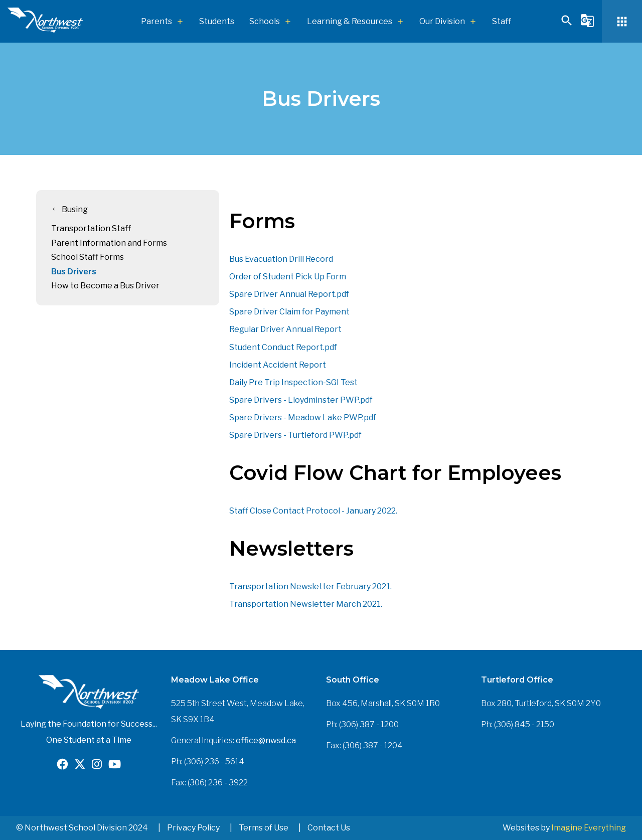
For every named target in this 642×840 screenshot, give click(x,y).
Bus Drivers (74, 272)
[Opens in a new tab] (62, 766)
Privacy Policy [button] (193, 828)
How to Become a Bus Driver (105, 286)
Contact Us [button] (329, 828)
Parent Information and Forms (109, 243)
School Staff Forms (88, 257)
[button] (567, 25)
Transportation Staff (91, 228)
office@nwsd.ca (266, 740)
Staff (502, 21)
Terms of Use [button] (264, 828)
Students (217, 21)
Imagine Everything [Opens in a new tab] (589, 828)
